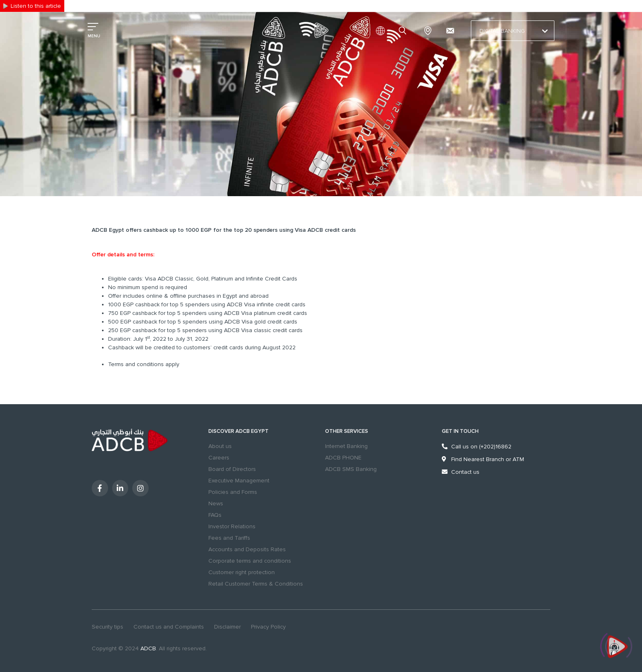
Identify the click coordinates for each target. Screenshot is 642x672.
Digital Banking (513, 31)
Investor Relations (232, 526)
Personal (98, 5)
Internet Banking (346, 446)
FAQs (215, 515)
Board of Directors (232, 469)
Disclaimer (227, 627)
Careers (219, 458)
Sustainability (191, 5)
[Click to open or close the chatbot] (617, 648)
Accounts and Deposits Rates (247, 549)
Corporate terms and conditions (250, 561)
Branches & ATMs (428, 31)
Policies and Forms (233, 492)
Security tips (107, 627)
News (216, 503)
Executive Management (239, 481)
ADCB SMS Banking (351, 469)
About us (220, 446)
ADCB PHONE (343, 458)
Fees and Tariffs (229, 538)
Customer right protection (242, 572)
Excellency (156, 5)
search (404, 31)
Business (126, 5)
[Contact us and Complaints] (450, 31)
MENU (94, 36)
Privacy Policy (268, 627)
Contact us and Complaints (169, 627)
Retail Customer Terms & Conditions (256, 584)
